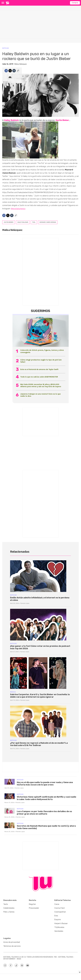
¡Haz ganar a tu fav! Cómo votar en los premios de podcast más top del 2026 (40, 647)
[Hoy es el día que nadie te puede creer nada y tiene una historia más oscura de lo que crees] (10, 782)
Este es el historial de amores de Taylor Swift (39, 369)
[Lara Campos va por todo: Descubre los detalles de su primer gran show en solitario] (10, 811)
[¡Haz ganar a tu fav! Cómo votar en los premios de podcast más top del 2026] (40, 625)
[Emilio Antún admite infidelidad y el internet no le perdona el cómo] (40, 576)
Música (13, 692)
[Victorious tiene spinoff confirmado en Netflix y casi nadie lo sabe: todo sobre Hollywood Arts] (10, 796)
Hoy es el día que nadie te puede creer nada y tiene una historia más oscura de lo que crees (45, 784)
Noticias (6, 48)
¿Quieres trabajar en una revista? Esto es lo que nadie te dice (40, 395)
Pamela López (25, 603)
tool (34, 222)
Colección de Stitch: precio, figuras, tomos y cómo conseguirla (42, 351)
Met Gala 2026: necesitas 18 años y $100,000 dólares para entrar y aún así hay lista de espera (41, 385)
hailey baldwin (23, 222)
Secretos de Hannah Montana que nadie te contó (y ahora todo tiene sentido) (46, 827)
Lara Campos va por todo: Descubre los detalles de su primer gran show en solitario (44, 813)
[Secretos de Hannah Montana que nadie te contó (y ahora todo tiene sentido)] (10, 825)
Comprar (75, 3)
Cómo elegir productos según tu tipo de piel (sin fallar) (41, 361)
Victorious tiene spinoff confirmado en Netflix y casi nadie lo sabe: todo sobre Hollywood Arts (47, 798)
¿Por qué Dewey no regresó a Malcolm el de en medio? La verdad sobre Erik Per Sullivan (39, 744)
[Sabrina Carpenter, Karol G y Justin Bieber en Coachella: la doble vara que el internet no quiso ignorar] (40, 673)
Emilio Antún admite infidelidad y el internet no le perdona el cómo (40, 599)
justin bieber (9, 222)
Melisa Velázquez (21, 64)
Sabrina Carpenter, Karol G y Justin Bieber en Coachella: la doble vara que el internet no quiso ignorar (40, 696)
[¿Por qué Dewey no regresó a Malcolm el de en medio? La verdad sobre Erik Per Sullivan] (40, 721)
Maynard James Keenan (48, 222)
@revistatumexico (18, 209)
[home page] (7, 3)
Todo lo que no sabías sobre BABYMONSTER (39, 377)
